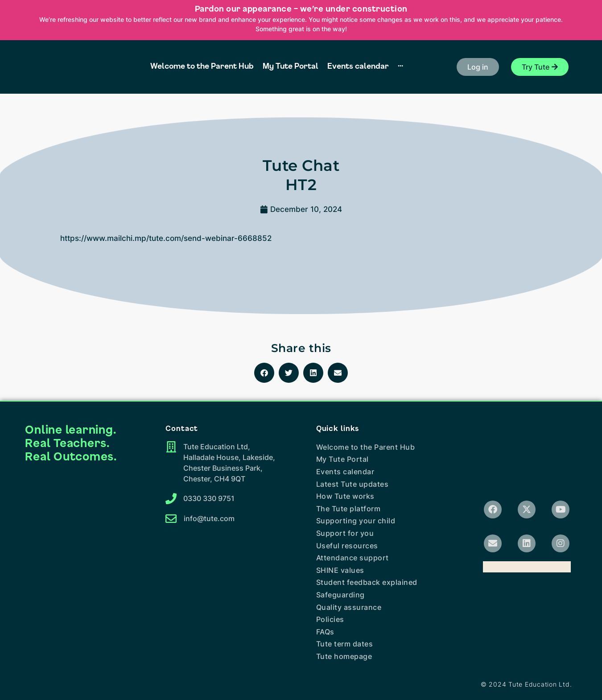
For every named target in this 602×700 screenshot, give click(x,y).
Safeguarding (340, 595)
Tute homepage (344, 656)
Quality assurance (349, 607)
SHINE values (340, 570)
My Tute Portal (342, 459)
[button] (478, 67)
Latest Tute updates (353, 484)
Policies (330, 619)
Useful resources (347, 546)
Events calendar (345, 472)
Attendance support (353, 558)
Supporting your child (356, 521)
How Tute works (345, 496)
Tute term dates (345, 644)
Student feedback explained (367, 582)
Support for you (345, 533)
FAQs (325, 632)
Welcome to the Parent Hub (366, 447)
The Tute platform (348, 509)
